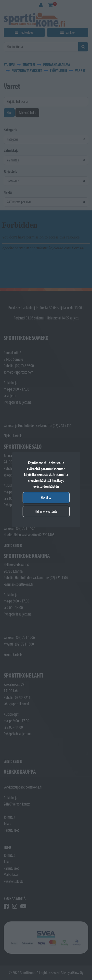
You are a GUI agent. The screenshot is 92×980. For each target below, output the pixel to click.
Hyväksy (46, 498)
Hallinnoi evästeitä (46, 511)
